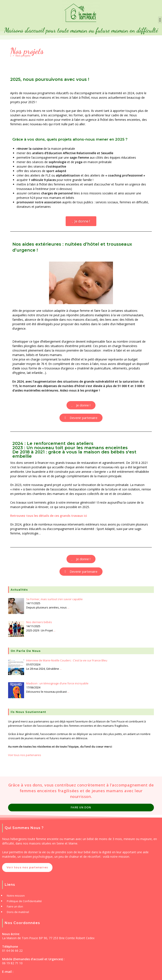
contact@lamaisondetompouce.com (27, 976)
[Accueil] (11, 56)
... (68, 607)
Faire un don (15, 906)
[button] (160, 20)
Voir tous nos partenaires (25, 755)
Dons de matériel (18, 912)
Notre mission (16, 896)
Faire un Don (81, 807)
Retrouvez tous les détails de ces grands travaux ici (49, 516)
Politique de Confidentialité (24, 901)
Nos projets (23, 56)
